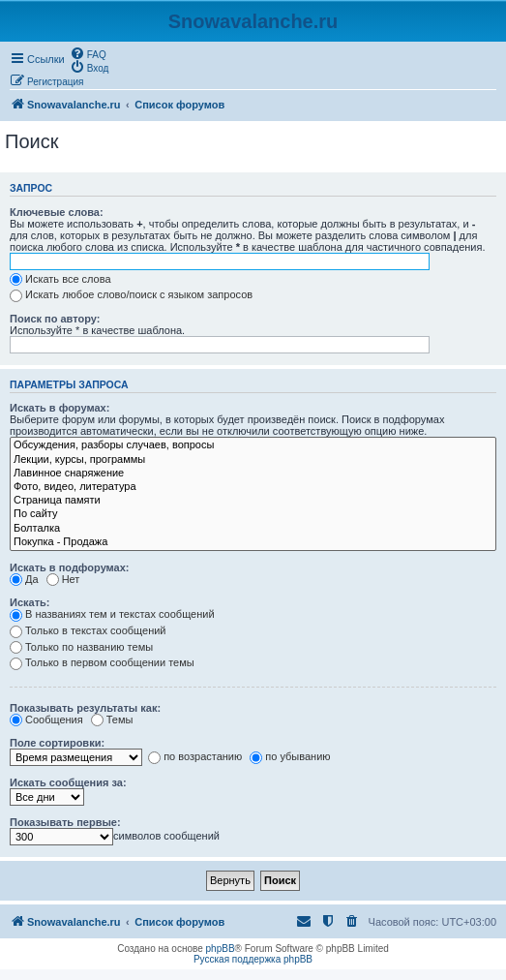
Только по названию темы (81, 647)
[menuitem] (88, 53)
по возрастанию (195, 756)
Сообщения (46, 720)
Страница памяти (253, 501)
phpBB (221, 949)
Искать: (30, 602)
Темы (112, 720)
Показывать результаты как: (85, 708)
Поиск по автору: (55, 319)
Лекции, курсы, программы (253, 460)
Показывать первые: (65, 822)
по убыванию (290, 756)
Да (24, 579)
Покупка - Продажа (253, 542)
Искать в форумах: (60, 408)
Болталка (253, 529)
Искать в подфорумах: (70, 567)
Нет (63, 579)
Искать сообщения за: (68, 782)
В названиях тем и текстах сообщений (112, 614)
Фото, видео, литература (253, 487)
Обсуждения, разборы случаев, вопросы (253, 445)
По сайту (253, 514)
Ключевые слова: (57, 212)
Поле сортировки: (57, 743)
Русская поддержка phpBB (253, 959)
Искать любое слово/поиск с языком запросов (131, 294)
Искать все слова (60, 279)
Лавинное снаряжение (253, 474)
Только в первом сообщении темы (102, 662)
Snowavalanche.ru (253, 21)
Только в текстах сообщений (88, 630)
